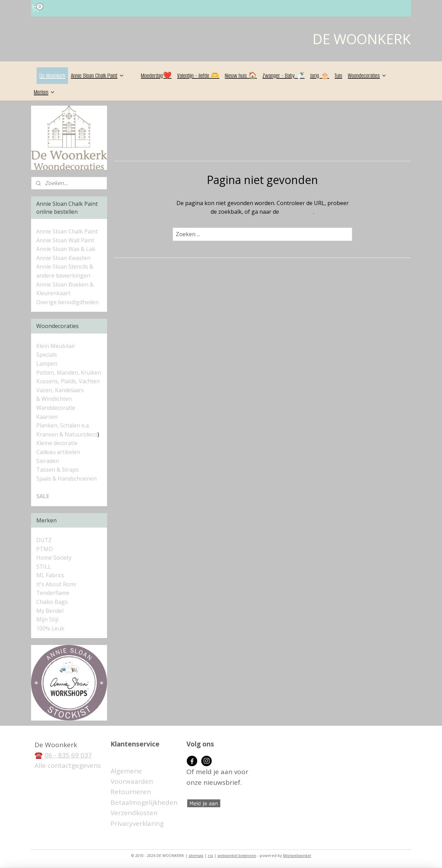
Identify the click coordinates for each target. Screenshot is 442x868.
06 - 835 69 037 (68, 755)
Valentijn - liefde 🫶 (198, 76)
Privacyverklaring (137, 823)
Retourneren (131, 792)
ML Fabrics (50, 575)
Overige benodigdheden (68, 302)
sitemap (196, 855)
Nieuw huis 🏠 (241, 76)
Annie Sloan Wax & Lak (66, 249)
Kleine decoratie (57, 443)
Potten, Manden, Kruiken (69, 373)
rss (210, 855)
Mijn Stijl (47, 619)
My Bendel (50, 611)
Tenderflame (53, 593)
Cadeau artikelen (58, 452)
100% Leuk (50, 628)
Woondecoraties (367, 76)
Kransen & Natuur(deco (67, 434)
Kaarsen (47, 417)
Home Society (54, 558)
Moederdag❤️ (156, 76)
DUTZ (44, 540)
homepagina (297, 212)
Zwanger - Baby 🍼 (284, 76)
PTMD (45, 549)
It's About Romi (56, 584)
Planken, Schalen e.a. (63, 425)
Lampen (47, 364)
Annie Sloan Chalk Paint (98, 76)
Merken (45, 92)
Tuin (338, 76)
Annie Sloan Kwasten (63, 258)
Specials (47, 355)
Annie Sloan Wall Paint (65, 240)
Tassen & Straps (57, 470)
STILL (44, 567)
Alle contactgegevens (68, 765)
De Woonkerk (52, 76)
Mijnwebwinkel (297, 855)
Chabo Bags (52, 602)
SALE (43, 496)
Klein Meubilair (56, 346)
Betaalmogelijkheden (144, 802)
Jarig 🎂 (320, 76)
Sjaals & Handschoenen (66, 479)
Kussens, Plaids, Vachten (68, 381)
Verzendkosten (134, 813)
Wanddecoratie (56, 408)
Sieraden (48, 461)
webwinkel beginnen (237, 855)
